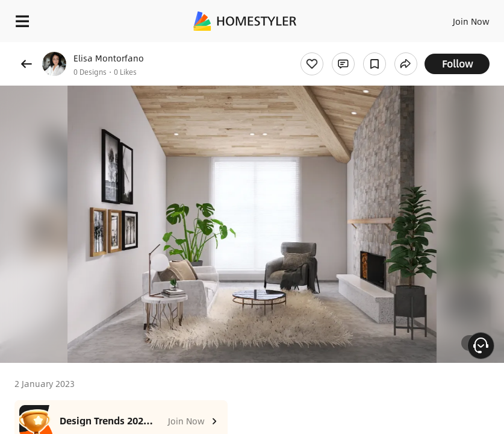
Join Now (471, 21)
